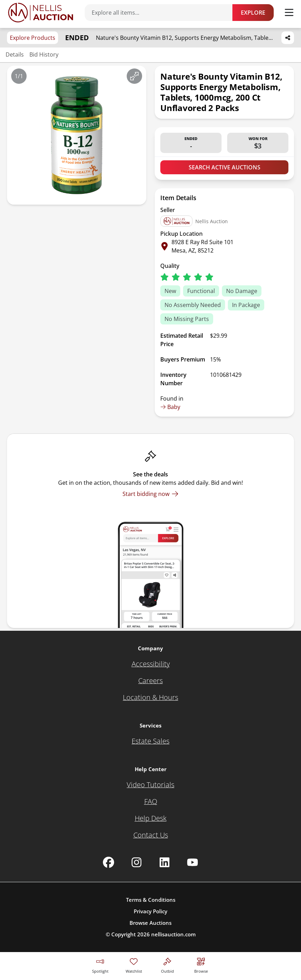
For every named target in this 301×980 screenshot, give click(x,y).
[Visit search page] (201, 964)
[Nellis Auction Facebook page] (108, 862)
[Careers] (150, 681)
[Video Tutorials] (150, 785)
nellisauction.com (173, 934)
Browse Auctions (150, 923)
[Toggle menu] (289, 13)
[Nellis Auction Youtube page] (192, 862)
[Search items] (162, 13)
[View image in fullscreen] (134, 76)
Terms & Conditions (151, 900)
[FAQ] (151, 802)
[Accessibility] (151, 664)
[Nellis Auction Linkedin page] (164, 862)
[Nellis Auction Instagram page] (136, 862)
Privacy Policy (150, 911)
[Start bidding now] (150, 494)
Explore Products (33, 38)
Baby (170, 407)
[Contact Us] (151, 835)
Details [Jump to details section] (15, 54)
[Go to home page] (41, 13)
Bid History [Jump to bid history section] (44, 54)
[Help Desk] (151, 818)
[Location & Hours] (150, 697)
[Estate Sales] (150, 741)
